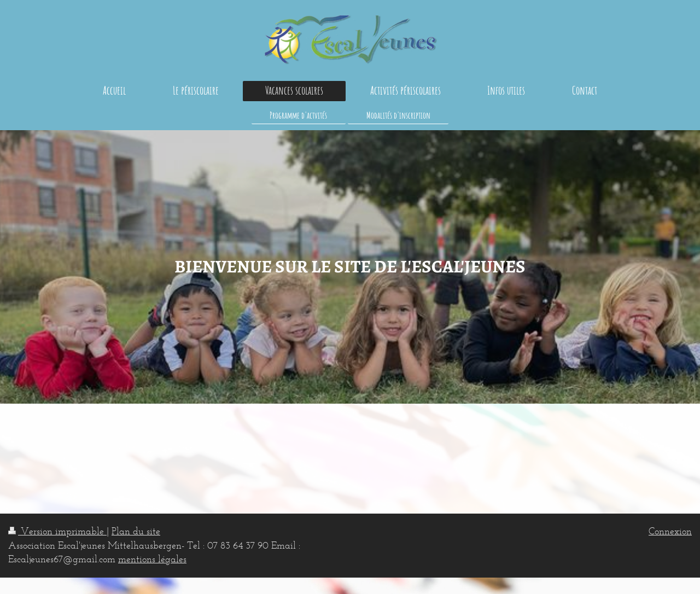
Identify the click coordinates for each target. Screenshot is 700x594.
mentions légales (152, 559)
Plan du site (136, 531)
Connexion (670, 531)
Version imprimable (57, 531)
